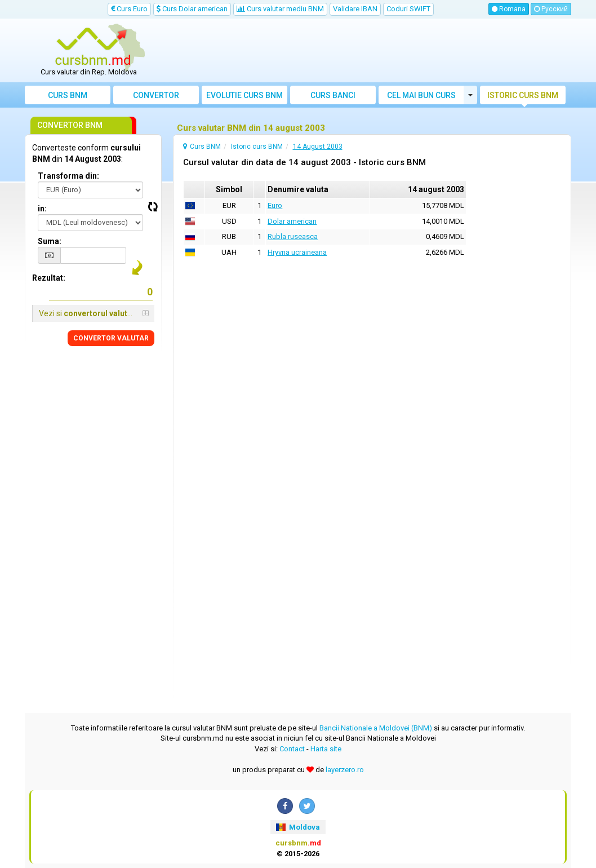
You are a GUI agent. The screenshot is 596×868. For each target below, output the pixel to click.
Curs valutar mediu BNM (280, 9)
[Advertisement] (367, 51)
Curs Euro (129, 9)
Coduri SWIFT (408, 9)
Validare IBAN (355, 9)
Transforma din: (68, 176)
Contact (292, 749)
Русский (551, 9)
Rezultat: (49, 278)
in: (42, 209)
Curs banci (333, 95)
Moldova (298, 827)
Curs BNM (68, 95)
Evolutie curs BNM (244, 95)
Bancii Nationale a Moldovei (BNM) (376, 728)
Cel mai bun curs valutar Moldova (421, 98)
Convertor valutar (156, 98)
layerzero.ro (345, 770)
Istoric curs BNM (523, 95)
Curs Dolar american (192, 9)
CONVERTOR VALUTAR (111, 338)
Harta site (326, 749)
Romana (509, 9)
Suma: (50, 241)
